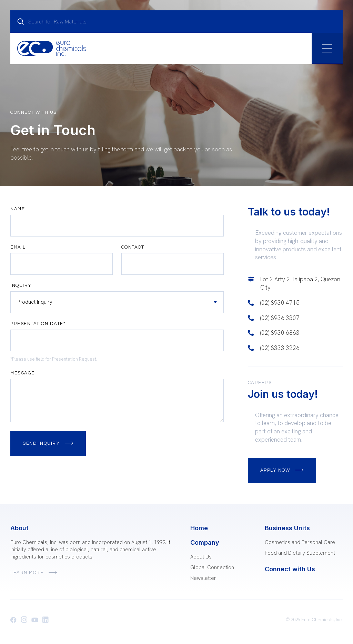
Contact (133, 247)
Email (18, 247)
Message (23, 373)
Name (18, 209)
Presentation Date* (38, 324)
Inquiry (21, 286)
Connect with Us (290, 569)
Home (199, 528)
